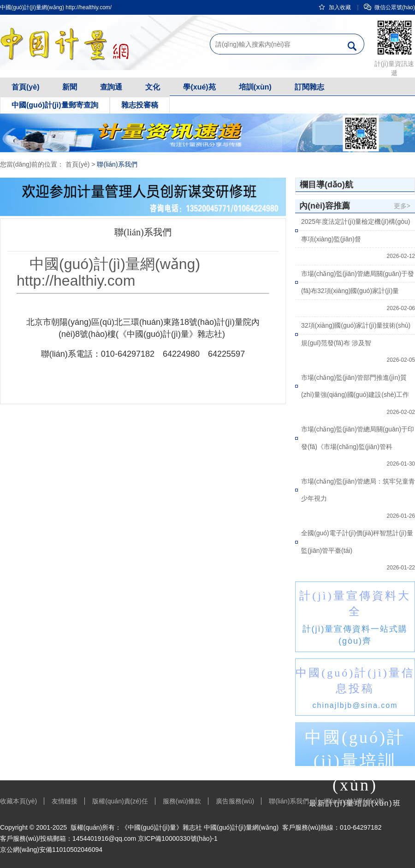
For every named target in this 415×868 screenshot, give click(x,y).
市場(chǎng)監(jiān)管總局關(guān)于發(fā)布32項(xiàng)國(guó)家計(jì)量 (358, 282)
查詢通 (111, 87)
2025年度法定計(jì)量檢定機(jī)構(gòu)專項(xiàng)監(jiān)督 (356, 230)
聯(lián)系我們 (117, 164)
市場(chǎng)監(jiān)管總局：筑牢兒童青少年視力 (358, 490)
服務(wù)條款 (182, 801)
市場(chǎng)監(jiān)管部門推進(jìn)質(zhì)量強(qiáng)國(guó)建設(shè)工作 (355, 386)
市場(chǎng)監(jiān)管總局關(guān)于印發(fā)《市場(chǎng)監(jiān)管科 (358, 438)
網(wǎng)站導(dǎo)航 (354, 801)
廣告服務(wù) (235, 801)
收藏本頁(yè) (18, 801)
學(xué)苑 (199, 87)
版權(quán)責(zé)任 (120, 801)
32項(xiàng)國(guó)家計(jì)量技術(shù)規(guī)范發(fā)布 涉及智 (356, 334)
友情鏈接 (65, 801)
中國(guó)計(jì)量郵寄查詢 (55, 105)
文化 (153, 87)
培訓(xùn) (255, 87)
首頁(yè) (25, 87)
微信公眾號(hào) (389, 7)
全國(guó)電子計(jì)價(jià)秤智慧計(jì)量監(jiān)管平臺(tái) (357, 542)
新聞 (70, 87)
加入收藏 (335, 7)
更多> (402, 206)
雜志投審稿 (140, 105)
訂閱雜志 (309, 87)
